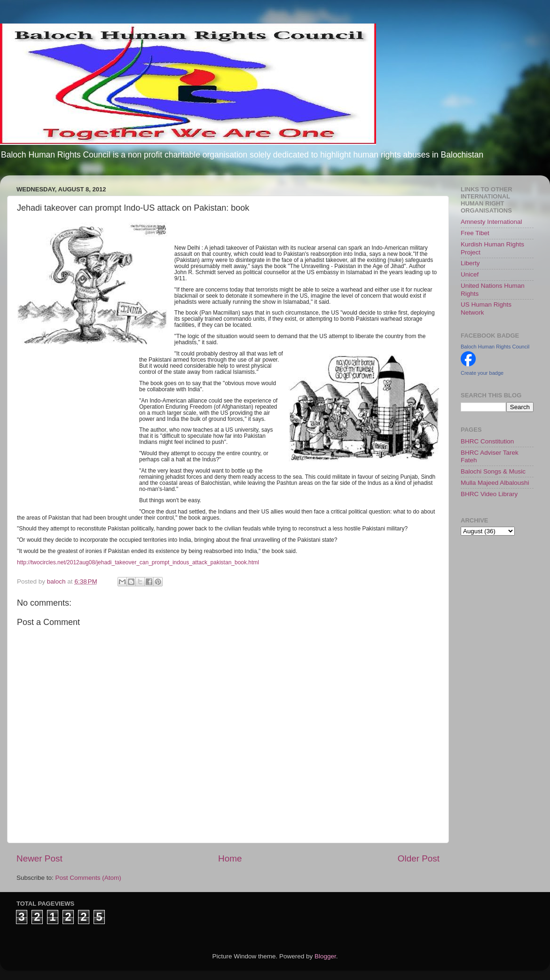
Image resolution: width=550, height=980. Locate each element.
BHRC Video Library (489, 494)
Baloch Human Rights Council (495, 347)
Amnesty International (491, 222)
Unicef (470, 274)
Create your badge (482, 373)
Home (230, 858)
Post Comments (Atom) (88, 878)
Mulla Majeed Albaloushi (495, 483)
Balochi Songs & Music (493, 471)
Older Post (419, 858)
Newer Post (39, 858)
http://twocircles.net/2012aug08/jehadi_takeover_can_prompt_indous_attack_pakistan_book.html (138, 562)
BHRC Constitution (487, 441)
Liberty (470, 263)
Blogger (325, 956)
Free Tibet (475, 233)
